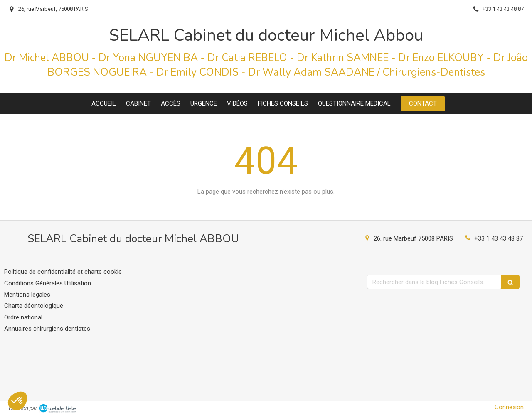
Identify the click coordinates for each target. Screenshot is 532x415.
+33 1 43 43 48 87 (499, 238)
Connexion (509, 407)
